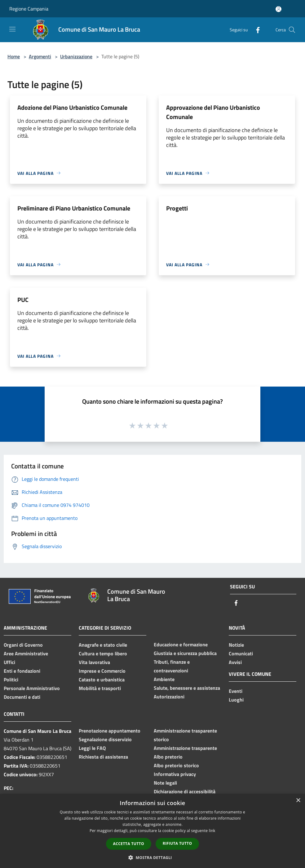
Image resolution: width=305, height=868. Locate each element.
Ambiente (164, 679)
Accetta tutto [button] (129, 844)
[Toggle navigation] (12, 29)
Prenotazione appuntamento (110, 731)
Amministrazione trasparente (185, 748)
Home (14, 56)
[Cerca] (292, 30)
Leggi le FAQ (92, 748)
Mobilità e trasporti (100, 688)
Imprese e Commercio (102, 671)
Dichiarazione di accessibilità (185, 791)
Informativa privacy (175, 774)
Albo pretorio (168, 757)
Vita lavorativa (94, 662)
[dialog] (152, 831)
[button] (152, 857)
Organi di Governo (23, 645)
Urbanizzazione (76, 56)
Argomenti (40, 56)
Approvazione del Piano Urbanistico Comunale (213, 112)
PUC (23, 300)
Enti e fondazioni (22, 671)
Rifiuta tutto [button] (177, 843)
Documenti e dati (22, 697)
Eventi (236, 691)
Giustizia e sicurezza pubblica (185, 653)
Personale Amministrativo (32, 688)
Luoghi (236, 700)
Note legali (165, 783)
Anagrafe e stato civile (103, 645)
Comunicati (241, 653)
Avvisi (235, 662)
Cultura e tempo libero (103, 653)
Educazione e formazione (181, 644)
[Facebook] (255, 30)
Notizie (236, 645)
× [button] (298, 801)
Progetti (177, 208)
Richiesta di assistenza (103, 757)
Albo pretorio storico (176, 765)
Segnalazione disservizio (105, 739)
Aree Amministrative (26, 653)
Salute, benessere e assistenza (187, 688)
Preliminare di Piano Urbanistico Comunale (74, 208)
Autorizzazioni (169, 697)
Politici (11, 680)
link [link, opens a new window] (212, 831)
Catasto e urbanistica (102, 680)
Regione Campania (29, 9)
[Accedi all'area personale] (278, 9)
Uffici (9, 662)
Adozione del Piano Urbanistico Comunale (72, 107)
